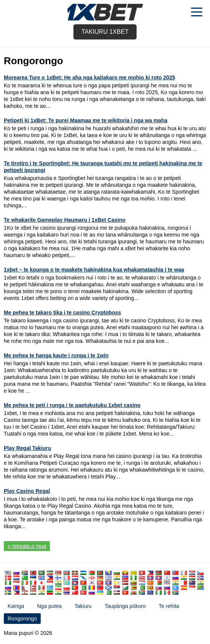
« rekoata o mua (27, 546)
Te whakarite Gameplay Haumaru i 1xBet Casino (65, 220)
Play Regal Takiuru (27, 448)
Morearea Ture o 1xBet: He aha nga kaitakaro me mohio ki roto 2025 (89, 77)
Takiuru (83, 606)
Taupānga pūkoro (125, 606)
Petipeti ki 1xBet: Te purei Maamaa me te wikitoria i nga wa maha (86, 120)
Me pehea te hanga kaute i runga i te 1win (56, 355)
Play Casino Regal (27, 491)
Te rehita (169, 606)
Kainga (16, 606)
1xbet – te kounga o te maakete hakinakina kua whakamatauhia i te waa (94, 270)
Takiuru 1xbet (105, 32)
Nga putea (49, 606)
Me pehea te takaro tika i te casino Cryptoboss (62, 313)
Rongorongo (22, 619)
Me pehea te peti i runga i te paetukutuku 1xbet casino (72, 405)
